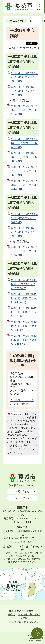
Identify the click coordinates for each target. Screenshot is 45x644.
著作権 (11, 614)
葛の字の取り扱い (27, 611)
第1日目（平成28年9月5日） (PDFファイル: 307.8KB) (24, 218)
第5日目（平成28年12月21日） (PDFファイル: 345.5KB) (24, 340)
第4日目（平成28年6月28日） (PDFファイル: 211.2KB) (24, 185)
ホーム (33, 21)
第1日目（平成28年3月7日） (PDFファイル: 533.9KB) (24, 77)
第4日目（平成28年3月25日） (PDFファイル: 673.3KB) (24, 110)
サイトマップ (22, 498)
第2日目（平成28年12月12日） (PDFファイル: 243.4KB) (24, 298)
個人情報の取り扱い (29, 614)
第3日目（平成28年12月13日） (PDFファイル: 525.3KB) (24, 312)
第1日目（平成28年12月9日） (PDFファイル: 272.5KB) (24, 284)
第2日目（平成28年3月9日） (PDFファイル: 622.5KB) (24, 91)
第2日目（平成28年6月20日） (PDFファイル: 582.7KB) (24, 157)
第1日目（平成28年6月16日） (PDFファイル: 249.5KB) (24, 143)
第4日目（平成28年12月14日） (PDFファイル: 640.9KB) (24, 326)
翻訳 (11, 611)
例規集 (24, 618)
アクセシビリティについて (24, 622)
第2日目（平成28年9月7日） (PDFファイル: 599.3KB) (24, 232)
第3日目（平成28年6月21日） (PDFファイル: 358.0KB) (24, 171)
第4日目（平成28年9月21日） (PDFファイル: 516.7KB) (24, 251)
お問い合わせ (22, 491)
